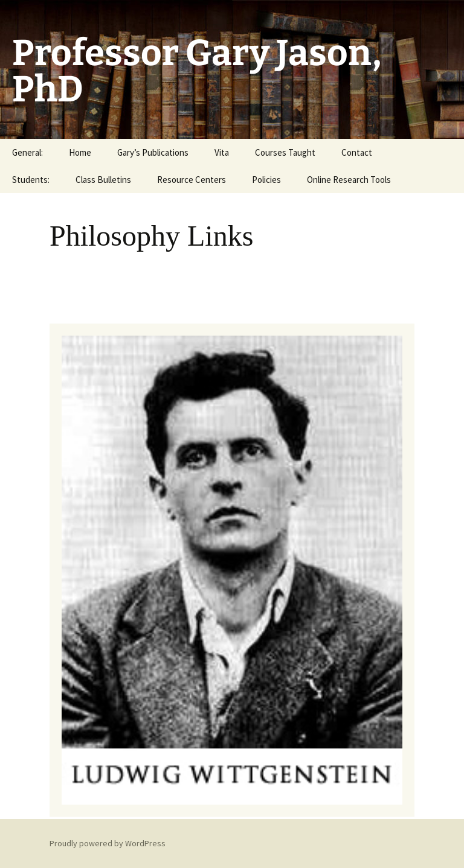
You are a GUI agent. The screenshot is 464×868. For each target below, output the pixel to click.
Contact (357, 152)
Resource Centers (192, 180)
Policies (266, 180)
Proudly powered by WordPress (108, 843)
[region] (232, 570)
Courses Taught (285, 152)
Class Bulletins (103, 180)
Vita (222, 152)
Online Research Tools (349, 180)
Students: (31, 180)
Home (80, 152)
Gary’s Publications (153, 152)
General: (27, 152)
